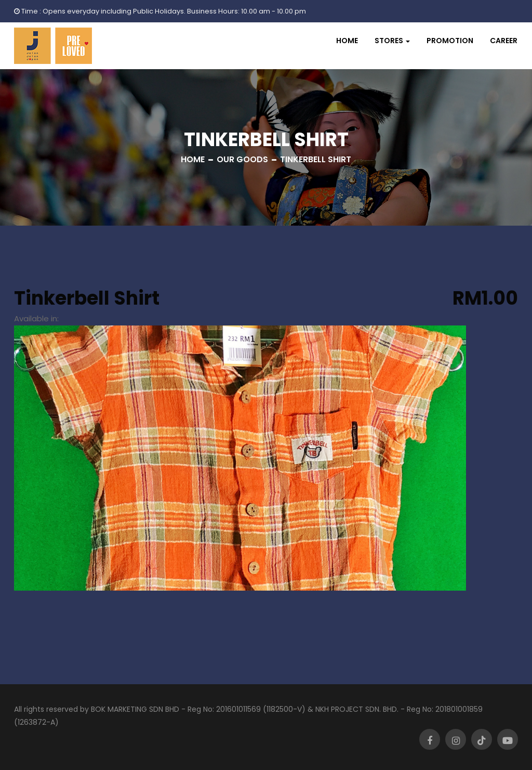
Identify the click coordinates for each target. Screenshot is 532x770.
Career (504, 41)
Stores (389, 41)
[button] (392, 41)
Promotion (450, 41)
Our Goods (242, 159)
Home (347, 41)
